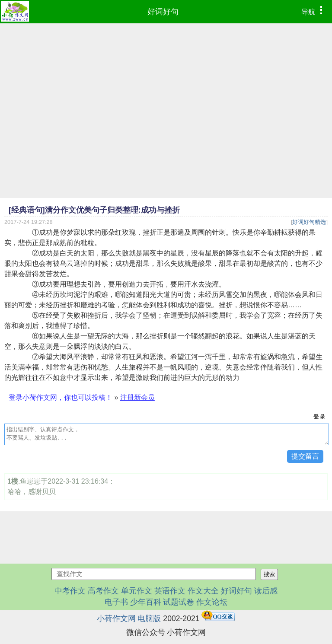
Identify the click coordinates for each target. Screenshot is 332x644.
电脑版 (149, 618)
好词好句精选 (309, 222)
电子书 (117, 602)
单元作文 (137, 591)
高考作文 (103, 591)
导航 (314, 11)
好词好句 (163, 12)
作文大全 (203, 591)
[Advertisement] (166, 88)
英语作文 (170, 591)
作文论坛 (212, 602)
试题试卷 (179, 602)
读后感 (266, 591)
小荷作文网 (116, 618)
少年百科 (146, 602)
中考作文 (70, 591)
